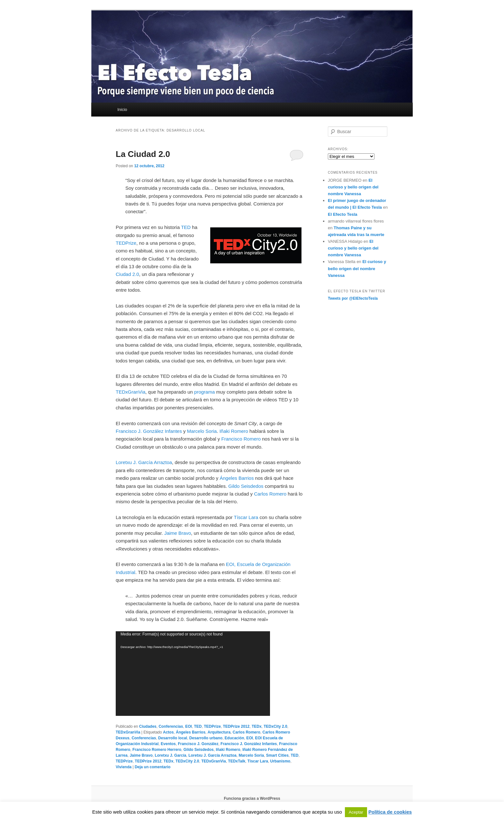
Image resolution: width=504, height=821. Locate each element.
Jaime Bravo (178, 533)
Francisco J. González (198, 744)
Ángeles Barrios (237, 478)
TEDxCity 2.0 (275, 726)
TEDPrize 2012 (236, 726)
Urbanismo (280, 761)
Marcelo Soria (202, 431)
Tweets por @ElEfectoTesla (353, 298)
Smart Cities (277, 755)
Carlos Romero (270, 494)
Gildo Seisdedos (246, 486)
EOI (189, 726)
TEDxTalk (237, 761)
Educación (234, 738)
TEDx (257, 726)
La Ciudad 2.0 (143, 154)
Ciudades (148, 726)
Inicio (122, 109)
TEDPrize (126, 243)
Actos (168, 732)
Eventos (168, 744)
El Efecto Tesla (343, 214)
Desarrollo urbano (206, 738)
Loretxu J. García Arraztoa (144, 462)
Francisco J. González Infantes (149, 431)
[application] (193, 674)
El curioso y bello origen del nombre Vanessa (353, 187)
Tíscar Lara (246, 517)
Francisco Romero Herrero (157, 750)
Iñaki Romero (234, 431)
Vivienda (124, 767)
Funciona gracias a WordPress (252, 798)
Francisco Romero (241, 439)
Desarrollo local (173, 738)
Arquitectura (219, 732)
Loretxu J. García (170, 755)
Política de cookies (390, 812)
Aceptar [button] (356, 812)
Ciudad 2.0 (127, 274)
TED (186, 227)
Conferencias (171, 726)
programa (204, 392)
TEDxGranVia (130, 392)
